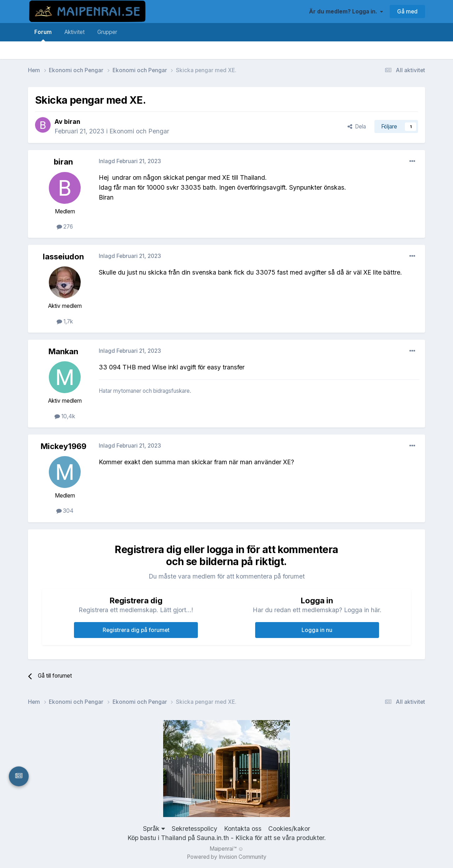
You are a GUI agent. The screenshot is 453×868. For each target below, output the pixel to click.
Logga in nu (317, 630)
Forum (43, 35)
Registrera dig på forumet (136, 630)
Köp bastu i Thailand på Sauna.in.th (178, 838)
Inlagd (130, 161)
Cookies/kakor (289, 829)
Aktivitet (74, 32)
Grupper (107, 32)
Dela (357, 127)
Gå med (407, 12)
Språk (154, 829)
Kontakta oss (243, 829)
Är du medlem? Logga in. (346, 12)
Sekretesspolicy (194, 829)
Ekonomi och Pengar (139, 131)
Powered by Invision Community (227, 857)
